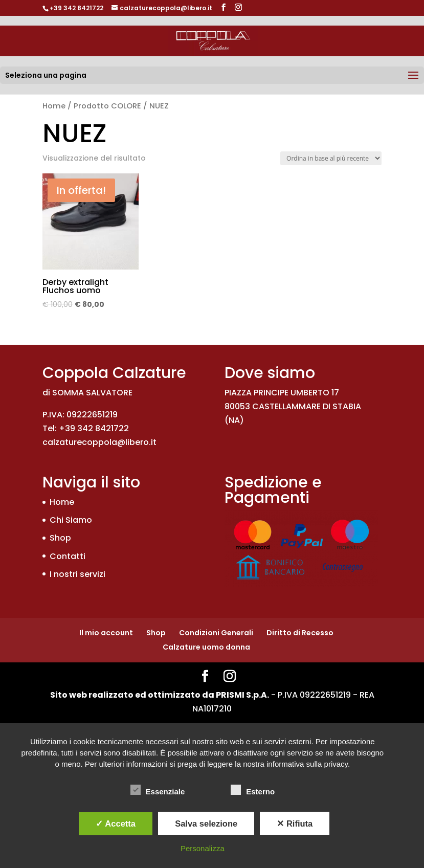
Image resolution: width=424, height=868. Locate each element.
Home (54, 106)
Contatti (68, 556)
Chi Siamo (71, 520)
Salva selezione (206, 824)
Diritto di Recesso (300, 633)
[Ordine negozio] (331, 158)
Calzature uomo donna (206, 647)
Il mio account (106, 633)
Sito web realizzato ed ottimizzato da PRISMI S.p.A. (160, 695)
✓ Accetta (116, 824)
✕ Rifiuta (295, 824)
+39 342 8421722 (76, 8)
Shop (60, 538)
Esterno (253, 790)
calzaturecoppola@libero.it (99, 442)
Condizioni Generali (216, 633)
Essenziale (158, 790)
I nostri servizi (77, 574)
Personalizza (203, 848)
